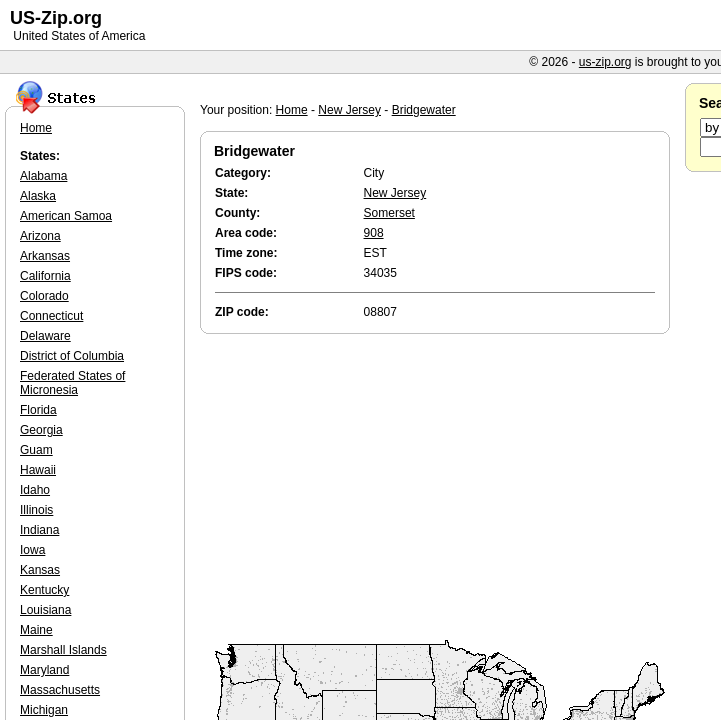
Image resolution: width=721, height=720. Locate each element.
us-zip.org (605, 62)
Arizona (40, 236)
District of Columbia (72, 356)
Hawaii (38, 470)
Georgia (41, 430)
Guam (36, 450)
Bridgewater (424, 110)
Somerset (389, 213)
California (45, 276)
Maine (36, 630)
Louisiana (45, 610)
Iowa (32, 550)
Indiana (39, 530)
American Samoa (66, 216)
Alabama (43, 176)
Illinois (36, 510)
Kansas (40, 570)
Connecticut (51, 316)
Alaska (38, 196)
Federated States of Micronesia (72, 383)
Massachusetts (60, 690)
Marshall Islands (63, 650)
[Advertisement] (440, 488)
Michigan (44, 710)
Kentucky (44, 590)
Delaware (45, 336)
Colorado (44, 296)
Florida (38, 410)
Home (292, 110)
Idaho (35, 490)
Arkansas (45, 256)
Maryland (44, 670)
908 (374, 233)
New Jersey (349, 110)
